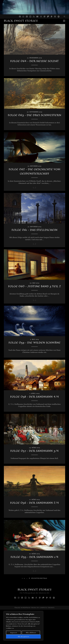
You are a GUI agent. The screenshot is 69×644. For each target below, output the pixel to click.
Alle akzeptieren (23, 637)
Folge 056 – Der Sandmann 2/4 (35, 531)
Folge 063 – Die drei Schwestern (34, 122)
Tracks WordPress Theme (25, 642)
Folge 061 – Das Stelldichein (34, 238)
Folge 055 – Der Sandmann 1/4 (34, 589)
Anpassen (14, 633)
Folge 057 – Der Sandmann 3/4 (34, 474)
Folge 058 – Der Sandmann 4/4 (35, 416)
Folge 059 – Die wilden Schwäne (34, 358)
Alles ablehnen (31, 633)
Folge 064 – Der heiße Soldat (34, 63)
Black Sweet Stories (21, 21)
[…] (34, 196)
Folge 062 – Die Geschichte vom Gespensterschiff (34, 180)
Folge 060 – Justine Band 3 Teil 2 (34, 297)
